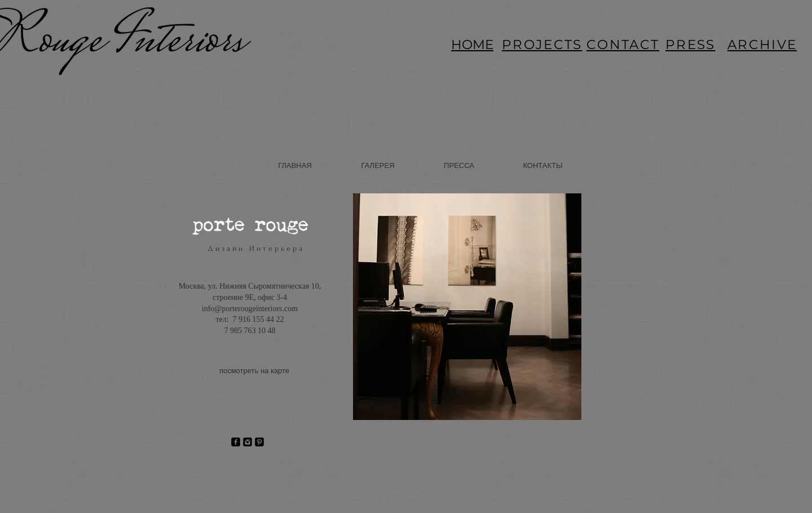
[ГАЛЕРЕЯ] (378, 166)
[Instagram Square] (248, 442)
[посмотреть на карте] (254, 372)
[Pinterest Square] (259, 442)
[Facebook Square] (236, 442)
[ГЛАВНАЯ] (295, 166)
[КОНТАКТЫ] (543, 166)
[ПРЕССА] (459, 166)
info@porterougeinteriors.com (250, 309)
